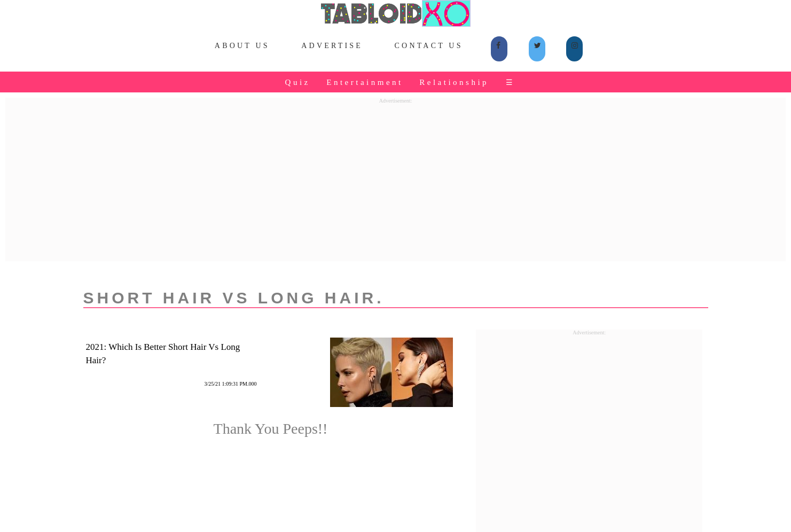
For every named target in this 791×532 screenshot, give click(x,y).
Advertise (332, 46)
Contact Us (429, 46)
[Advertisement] (396, 178)
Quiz (298, 82)
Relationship (454, 82)
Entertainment (365, 82)
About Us (242, 46)
